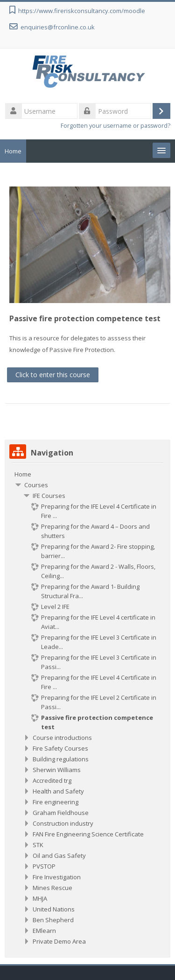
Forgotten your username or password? (115, 126)
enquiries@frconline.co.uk (58, 27)
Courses (36, 485)
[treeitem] (87, 474)
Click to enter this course (53, 375)
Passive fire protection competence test (85, 318)
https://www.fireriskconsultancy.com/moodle (82, 11)
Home (13, 151)
